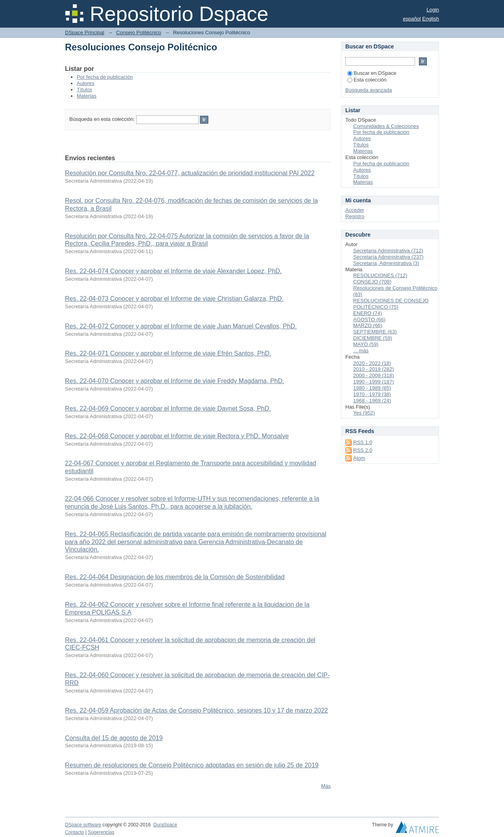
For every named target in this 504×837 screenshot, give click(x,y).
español (412, 19)
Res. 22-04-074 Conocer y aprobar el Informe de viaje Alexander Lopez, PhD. (173, 271)
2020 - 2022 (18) (372, 363)
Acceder (355, 210)
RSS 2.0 (363, 450)
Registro (355, 216)
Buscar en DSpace (372, 73)
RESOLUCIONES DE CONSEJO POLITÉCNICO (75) (391, 304)
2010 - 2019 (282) (373, 369)
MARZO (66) (368, 325)
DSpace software (83, 825)
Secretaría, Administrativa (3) (386, 263)
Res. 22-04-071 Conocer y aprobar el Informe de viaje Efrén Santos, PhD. (168, 353)
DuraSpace (165, 825)
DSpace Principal (85, 32)
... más (361, 351)
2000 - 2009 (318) (373, 375)
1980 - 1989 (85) (372, 388)
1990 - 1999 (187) (373, 382)
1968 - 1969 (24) (372, 401)
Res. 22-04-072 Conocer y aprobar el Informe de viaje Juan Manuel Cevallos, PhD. (181, 326)
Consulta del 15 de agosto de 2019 (114, 738)
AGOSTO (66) (369, 319)
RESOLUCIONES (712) (380, 275)
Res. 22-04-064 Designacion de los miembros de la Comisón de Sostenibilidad (175, 577)
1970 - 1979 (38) (372, 394)
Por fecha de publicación (105, 77)
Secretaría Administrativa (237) (388, 257)
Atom (359, 458)
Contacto (74, 832)
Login (433, 10)
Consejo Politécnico (139, 32)
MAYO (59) (366, 344)
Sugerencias (101, 832)
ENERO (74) (368, 313)
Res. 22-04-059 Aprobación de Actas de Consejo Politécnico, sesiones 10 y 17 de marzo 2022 (196, 710)
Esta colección (367, 80)
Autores (86, 83)
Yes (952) (364, 413)
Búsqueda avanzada (369, 90)
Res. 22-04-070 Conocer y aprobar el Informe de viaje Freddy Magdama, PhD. (175, 381)
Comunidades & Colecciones (386, 126)
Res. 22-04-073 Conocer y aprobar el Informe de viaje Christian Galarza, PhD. (174, 299)
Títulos (84, 90)
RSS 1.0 (363, 442)
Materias (87, 96)
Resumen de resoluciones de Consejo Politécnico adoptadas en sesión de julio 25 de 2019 (192, 765)
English (431, 19)
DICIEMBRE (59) (373, 338)
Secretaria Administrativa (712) (388, 251)
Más (326, 786)
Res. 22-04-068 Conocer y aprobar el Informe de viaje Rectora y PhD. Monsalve (177, 436)
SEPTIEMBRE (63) (375, 332)
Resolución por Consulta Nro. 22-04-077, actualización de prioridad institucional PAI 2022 (190, 173)
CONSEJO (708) (372, 282)
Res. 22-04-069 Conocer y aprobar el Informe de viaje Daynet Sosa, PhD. (168, 408)
